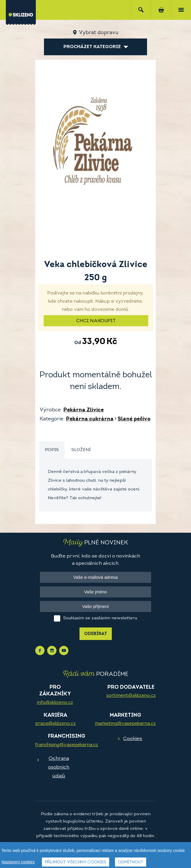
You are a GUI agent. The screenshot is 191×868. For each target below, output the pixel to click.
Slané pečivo (134, 419)
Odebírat (96, 634)
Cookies (133, 739)
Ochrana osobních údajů (59, 767)
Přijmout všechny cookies (76, 862)
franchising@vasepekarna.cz (67, 745)
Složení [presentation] (81, 450)
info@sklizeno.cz (55, 703)
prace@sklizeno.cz (55, 724)
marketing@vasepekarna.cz (125, 724)
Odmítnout (131, 862)
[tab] (52, 450)
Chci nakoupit (96, 321)
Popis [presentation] (52, 450)
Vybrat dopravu (99, 33)
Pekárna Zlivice (84, 410)
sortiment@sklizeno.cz (131, 696)
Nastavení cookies (18, 862)
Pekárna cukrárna (90, 419)
